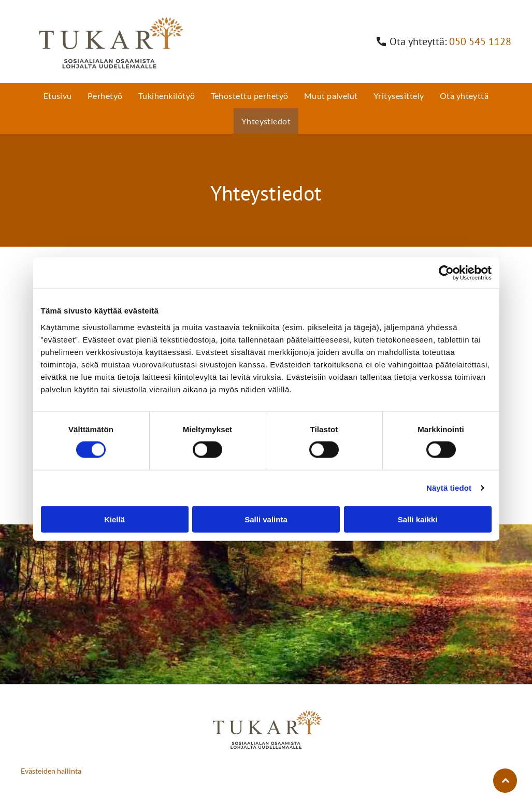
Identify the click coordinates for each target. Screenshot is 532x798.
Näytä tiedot (449, 488)
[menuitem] (58, 96)
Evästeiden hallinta (51, 771)
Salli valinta (266, 519)
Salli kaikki (418, 519)
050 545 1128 (480, 41)
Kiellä (114, 519)
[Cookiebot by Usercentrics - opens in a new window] (446, 273)
